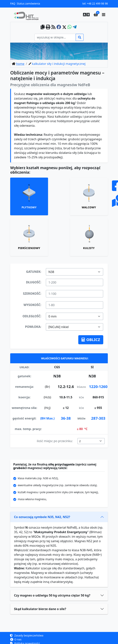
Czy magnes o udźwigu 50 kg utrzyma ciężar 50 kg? (52, 595)
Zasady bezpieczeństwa (27, 635)
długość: (34, 282)
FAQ (13, 3)
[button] (85, 15)
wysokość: (32, 305)
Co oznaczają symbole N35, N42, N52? (42, 517)
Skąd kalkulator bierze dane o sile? (40, 609)
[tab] (29, 196)
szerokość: (32, 294)
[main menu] (104, 15)
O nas (16, 639)
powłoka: (33, 327)
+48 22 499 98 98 (97, 3)
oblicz (91, 340)
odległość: (32, 316)
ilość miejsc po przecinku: (55, 441)
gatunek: (34, 272)
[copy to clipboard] (43, 27)
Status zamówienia (28, 3)
